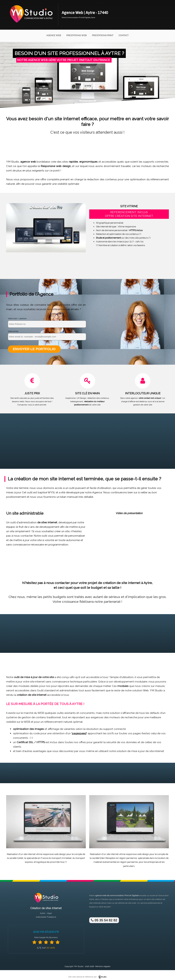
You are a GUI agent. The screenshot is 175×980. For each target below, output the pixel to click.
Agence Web (54, 35)
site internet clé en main (100, 903)
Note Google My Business (46, 937)
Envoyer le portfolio (34, 349)
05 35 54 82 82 (104, 920)
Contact (124, 35)
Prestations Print (103, 35)
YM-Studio (79, 966)
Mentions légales (103, 966)
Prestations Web (76, 35)
